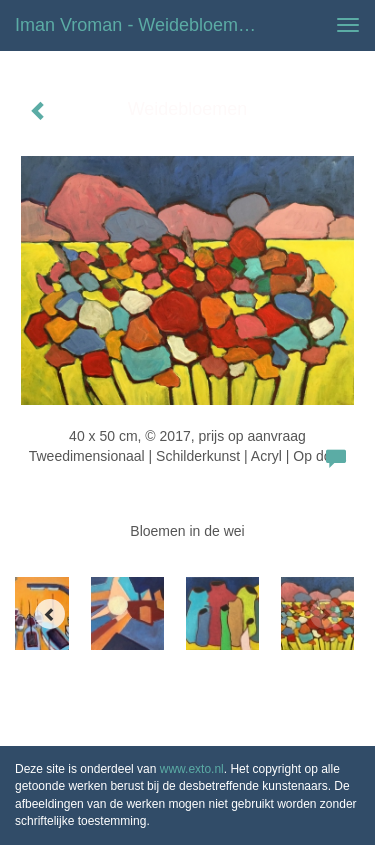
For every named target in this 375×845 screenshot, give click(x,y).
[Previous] (50, 614)
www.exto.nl (192, 769)
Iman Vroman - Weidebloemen (136, 25)
